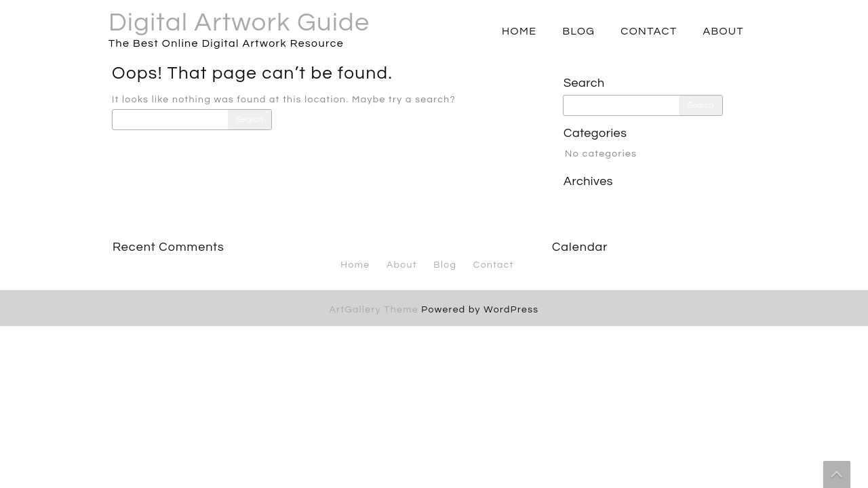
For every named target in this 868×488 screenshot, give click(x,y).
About (723, 31)
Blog (578, 31)
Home (519, 31)
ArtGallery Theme (376, 310)
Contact (649, 31)
